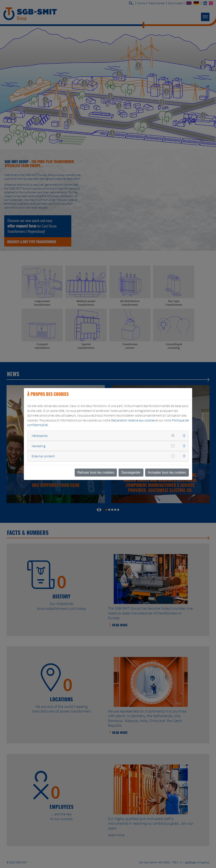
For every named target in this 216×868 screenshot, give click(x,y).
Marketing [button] (38, 446)
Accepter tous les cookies (167, 472)
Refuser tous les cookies (96, 472)
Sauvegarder (131, 472)
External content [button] (43, 456)
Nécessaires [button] (40, 436)
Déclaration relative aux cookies (133, 420)
